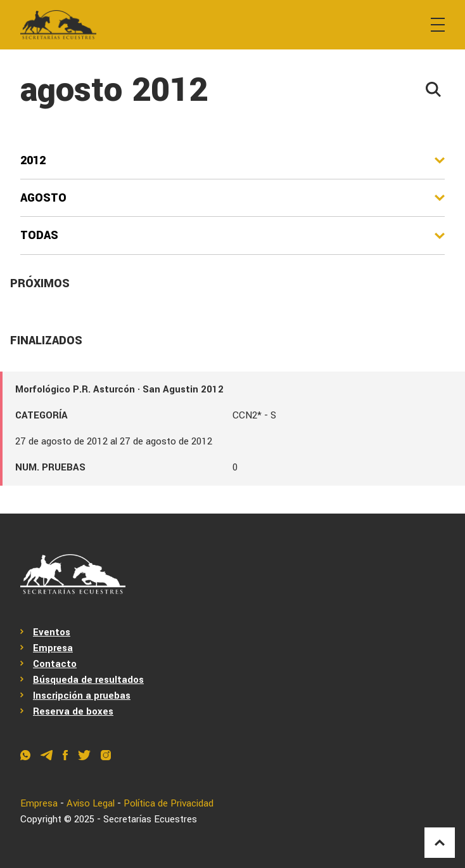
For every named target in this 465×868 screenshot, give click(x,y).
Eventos (52, 632)
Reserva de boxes (73, 711)
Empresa (53, 648)
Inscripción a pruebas (82, 696)
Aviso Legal (91, 803)
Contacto (55, 664)
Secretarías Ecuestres (150, 819)
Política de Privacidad (169, 803)
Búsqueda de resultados (88, 680)
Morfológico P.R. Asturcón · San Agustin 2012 (119, 389)
